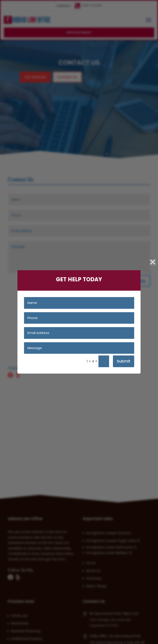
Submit (124, 361)
